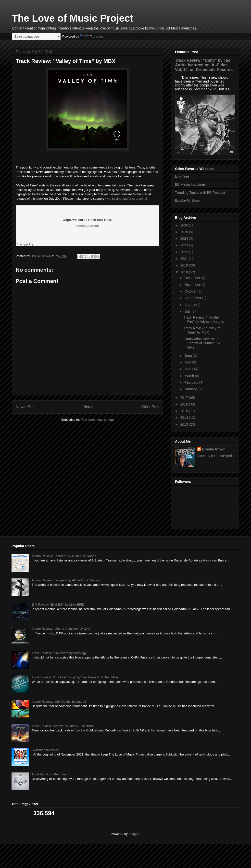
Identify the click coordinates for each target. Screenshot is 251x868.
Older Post (150, 407)
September (193, 298)
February (192, 382)
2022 (185, 252)
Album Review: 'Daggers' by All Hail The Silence (66, 580)
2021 (185, 259)
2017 (185, 398)
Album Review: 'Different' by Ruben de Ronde (64, 556)
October (191, 291)
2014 (185, 418)
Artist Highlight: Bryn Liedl (50, 774)
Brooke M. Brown (188, 200)
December (193, 278)
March (190, 376)
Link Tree (182, 176)
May (188, 362)
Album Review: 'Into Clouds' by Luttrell (59, 702)
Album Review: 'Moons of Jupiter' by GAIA (61, 629)
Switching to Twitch (45, 750)
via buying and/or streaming (127, 199)
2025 (185, 232)
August (190, 305)
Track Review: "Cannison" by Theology (59, 653)
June (188, 356)
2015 (185, 411)
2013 (185, 424)
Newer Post (26, 407)
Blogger (134, 834)
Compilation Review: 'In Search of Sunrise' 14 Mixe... (202, 343)
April (188, 369)
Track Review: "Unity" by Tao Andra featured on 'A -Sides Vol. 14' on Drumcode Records (204, 65)
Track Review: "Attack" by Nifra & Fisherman (63, 726)
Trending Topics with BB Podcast (200, 193)
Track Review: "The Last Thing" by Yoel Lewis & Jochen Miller (75, 677)
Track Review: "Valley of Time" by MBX (202, 330)
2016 (185, 404)
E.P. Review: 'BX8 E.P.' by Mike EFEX (58, 605)
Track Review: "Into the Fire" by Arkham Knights (204, 319)
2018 (185, 272)
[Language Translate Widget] (36, 36)
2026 (185, 225)
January (191, 389)
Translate (92, 36)
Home (88, 407)
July (188, 311)
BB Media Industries (190, 184)
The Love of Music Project (73, 18)
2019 (185, 265)
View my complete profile (216, 456)
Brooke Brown (214, 449)
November (193, 285)
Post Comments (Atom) (97, 420)
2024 (185, 238)
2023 (185, 245)
